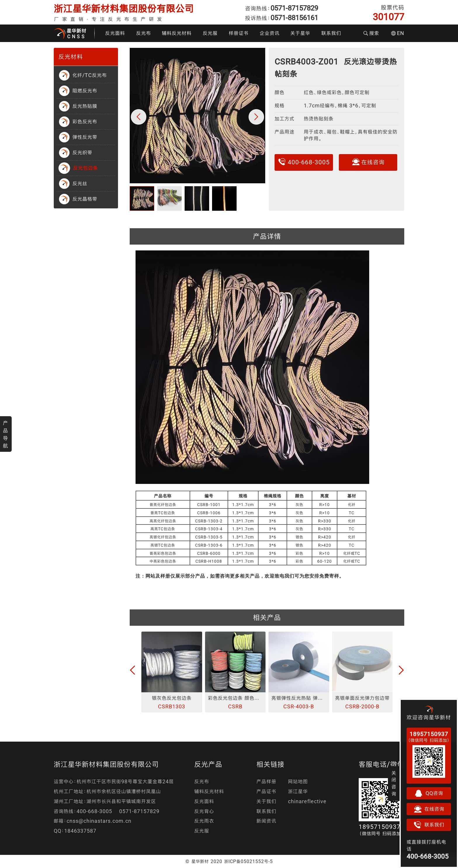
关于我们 (266, 801)
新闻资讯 (266, 821)
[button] (139, 117)
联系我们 (331, 33)
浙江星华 (298, 791)
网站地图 (298, 781)
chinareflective (307, 801)
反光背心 (204, 811)
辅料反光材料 (177, 33)
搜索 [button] (371, 33)
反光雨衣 (204, 821)
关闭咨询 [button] (394, 783)
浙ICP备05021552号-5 (248, 861)
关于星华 (300, 33)
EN (398, 33)
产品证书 (266, 791)
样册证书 (239, 33)
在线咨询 (368, 162)
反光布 (144, 33)
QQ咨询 (429, 793)
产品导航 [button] (6, 434)
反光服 (210, 33)
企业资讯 (270, 33)
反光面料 (115, 33)
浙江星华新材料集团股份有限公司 (124, 9)
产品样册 (266, 781)
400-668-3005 (304, 162)
